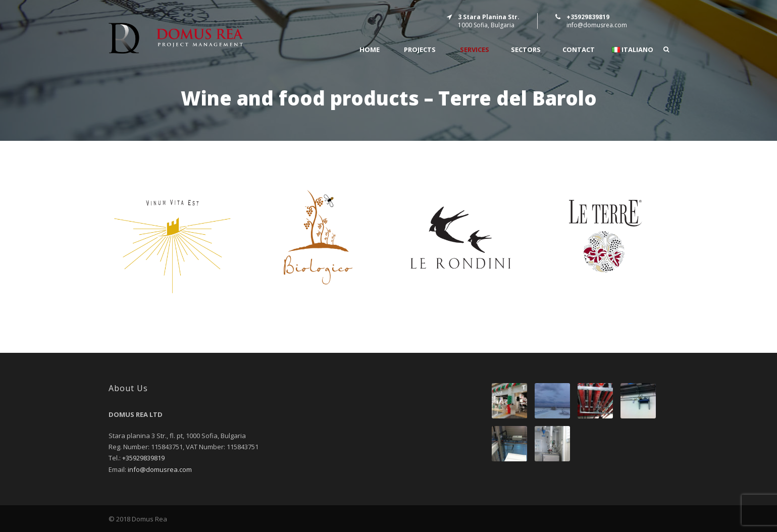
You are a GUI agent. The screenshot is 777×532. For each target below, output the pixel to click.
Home (370, 50)
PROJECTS (420, 50)
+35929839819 (143, 458)
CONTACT (579, 50)
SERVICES (475, 50)
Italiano (633, 50)
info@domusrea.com (597, 25)
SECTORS (526, 50)
